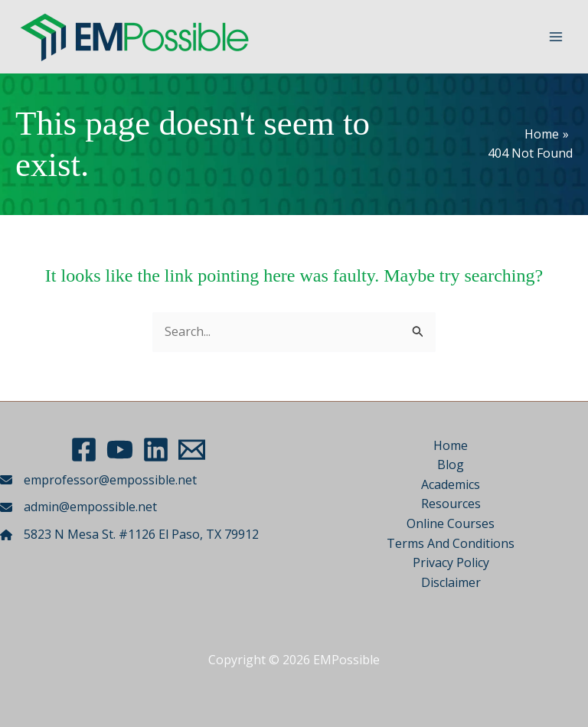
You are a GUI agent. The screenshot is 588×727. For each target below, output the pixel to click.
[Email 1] (192, 450)
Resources (451, 504)
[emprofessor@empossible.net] (98, 481)
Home (451, 445)
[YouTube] (120, 450)
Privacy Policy (451, 562)
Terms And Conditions (451, 543)
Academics (451, 484)
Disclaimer (451, 582)
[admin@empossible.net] (78, 507)
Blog (451, 465)
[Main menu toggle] (556, 37)
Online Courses (451, 523)
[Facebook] (84, 450)
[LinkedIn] (156, 450)
